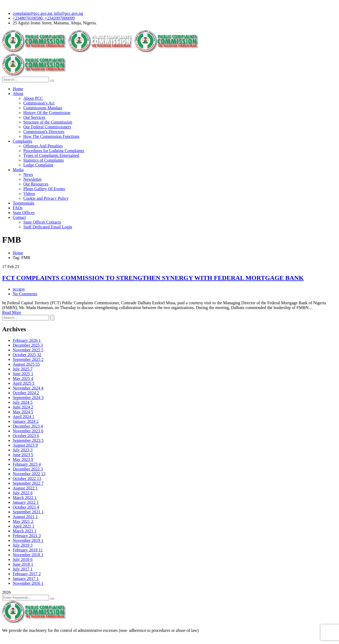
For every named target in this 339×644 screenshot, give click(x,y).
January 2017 (26, 579)
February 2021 (27, 536)
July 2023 (23, 450)
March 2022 (25, 498)
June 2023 (23, 455)
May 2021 (23, 521)
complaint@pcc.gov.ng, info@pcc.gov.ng (48, 13)
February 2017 (27, 574)
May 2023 (23, 459)
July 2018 (23, 559)
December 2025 (28, 345)
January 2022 (26, 502)
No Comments (25, 294)
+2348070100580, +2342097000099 (44, 18)
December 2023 (28, 426)
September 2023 (28, 440)
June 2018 (23, 564)
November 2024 (28, 388)
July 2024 (23, 402)
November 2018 (28, 555)
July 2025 (23, 369)
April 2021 (24, 526)
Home (18, 253)
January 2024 (26, 421)
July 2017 (23, 569)
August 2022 (25, 488)
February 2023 (27, 464)
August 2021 (25, 517)
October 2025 (27, 355)
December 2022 (28, 469)
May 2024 (23, 412)
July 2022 (23, 493)
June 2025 (23, 374)
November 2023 (28, 431)
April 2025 (24, 383)
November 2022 (29, 474)
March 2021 (25, 531)
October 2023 (26, 436)
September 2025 (28, 359)
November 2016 (28, 583)
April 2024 (24, 417)
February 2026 (27, 340)
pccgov (19, 289)
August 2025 (26, 364)
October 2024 (26, 393)
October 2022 (27, 479)
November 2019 (28, 540)
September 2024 (28, 398)
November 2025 (28, 350)
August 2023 (25, 445)
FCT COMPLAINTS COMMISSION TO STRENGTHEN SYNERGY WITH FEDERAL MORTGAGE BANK (153, 278)
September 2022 (28, 483)
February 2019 (28, 550)
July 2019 (23, 545)
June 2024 (23, 407)
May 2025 (23, 378)
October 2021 (26, 507)
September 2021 (28, 512)
